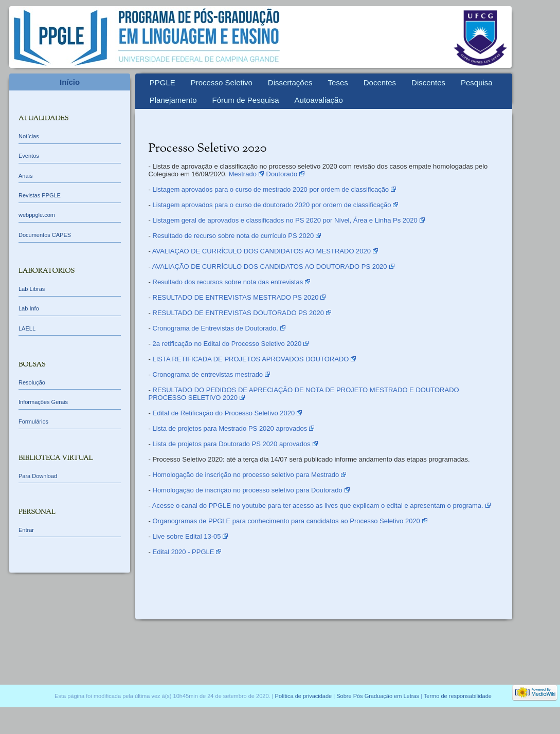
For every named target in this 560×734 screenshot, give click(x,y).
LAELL (27, 328)
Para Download (38, 476)
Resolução (32, 382)
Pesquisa (477, 82)
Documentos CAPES (45, 235)
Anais (26, 176)
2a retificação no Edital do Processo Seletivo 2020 (227, 344)
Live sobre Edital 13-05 (187, 536)
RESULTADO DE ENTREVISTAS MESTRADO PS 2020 (236, 297)
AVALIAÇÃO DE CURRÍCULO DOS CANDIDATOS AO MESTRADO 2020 (261, 251)
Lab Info (29, 308)
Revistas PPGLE (40, 195)
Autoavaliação (319, 100)
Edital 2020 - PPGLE (184, 552)
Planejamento (173, 100)
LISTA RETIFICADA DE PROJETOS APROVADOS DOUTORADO (251, 359)
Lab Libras (32, 289)
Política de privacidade (304, 696)
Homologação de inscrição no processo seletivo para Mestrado (246, 475)
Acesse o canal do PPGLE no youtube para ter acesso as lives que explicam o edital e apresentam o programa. (318, 506)
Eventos (29, 156)
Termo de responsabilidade (458, 696)
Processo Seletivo (222, 82)
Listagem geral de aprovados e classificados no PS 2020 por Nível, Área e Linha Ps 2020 (285, 220)
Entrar (26, 530)
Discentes (428, 82)
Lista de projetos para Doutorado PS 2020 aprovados (232, 444)
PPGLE (162, 82)
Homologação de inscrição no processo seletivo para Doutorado (248, 490)
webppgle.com (37, 215)
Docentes (380, 82)
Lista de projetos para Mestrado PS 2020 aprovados (230, 428)
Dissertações (290, 82)
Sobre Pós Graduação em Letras (378, 696)
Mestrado (243, 174)
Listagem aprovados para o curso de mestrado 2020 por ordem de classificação (271, 189)
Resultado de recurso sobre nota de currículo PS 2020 (233, 236)
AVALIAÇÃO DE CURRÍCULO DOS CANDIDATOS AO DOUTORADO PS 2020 (270, 267)
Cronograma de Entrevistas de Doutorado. (215, 328)
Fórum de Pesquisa (245, 100)
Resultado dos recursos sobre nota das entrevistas (228, 282)
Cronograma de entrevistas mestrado (208, 374)
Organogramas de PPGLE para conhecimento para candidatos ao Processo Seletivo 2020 (286, 521)
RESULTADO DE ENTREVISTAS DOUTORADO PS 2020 (239, 313)
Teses (338, 82)
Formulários (33, 421)
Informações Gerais (43, 402)
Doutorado (282, 174)
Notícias (29, 136)
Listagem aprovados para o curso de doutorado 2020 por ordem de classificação (272, 205)
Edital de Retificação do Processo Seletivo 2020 (224, 413)
